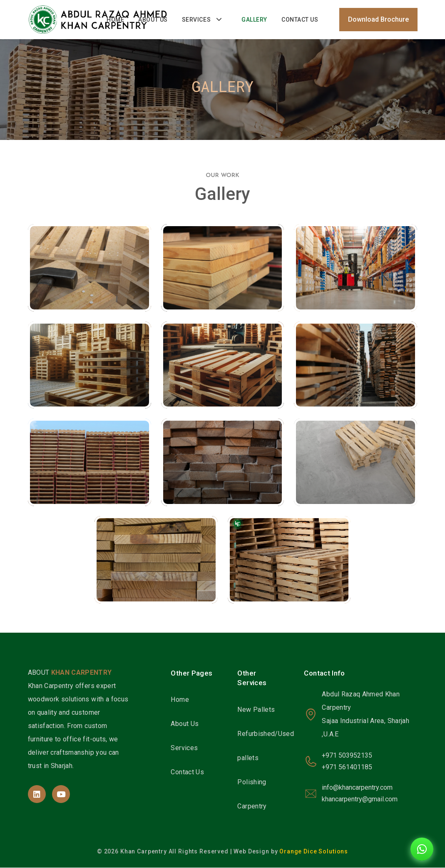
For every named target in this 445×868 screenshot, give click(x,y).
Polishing (252, 782)
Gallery (254, 20)
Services (196, 20)
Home (115, 20)
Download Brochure (378, 20)
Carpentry (252, 807)
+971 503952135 (347, 756)
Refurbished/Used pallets (266, 746)
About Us (153, 20)
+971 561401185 (347, 768)
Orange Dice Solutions (314, 852)
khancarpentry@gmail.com (360, 800)
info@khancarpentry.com (357, 788)
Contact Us (300, 20)
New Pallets (256, 710)
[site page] (37, 794)
